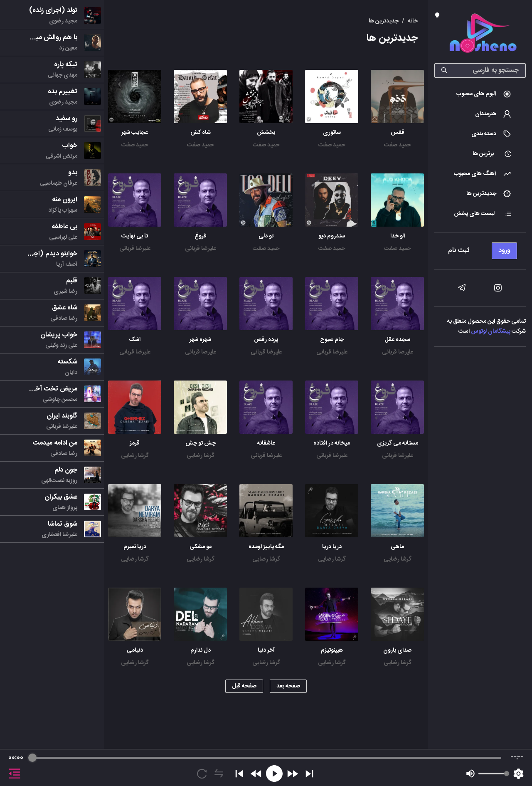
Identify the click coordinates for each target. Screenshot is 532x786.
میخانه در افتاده (332, 443)
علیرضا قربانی (201, 249)
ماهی (397, 547)
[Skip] (309, 774)
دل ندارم (201, 650)
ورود (504, 251)
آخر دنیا (266, 650)
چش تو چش (201, 443)
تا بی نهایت (135, 236)
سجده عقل (397, 340)
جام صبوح (332, 340)
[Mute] (470, 774)
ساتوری (332, 133)
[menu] (480, 248)
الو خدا (398, 236)
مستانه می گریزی (398, 443)
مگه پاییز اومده (266, 547)
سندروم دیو (332, 236)
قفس (398, 133)
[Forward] (292, 774)
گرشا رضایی (201, 456)
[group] (266, 768)
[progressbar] (267, 758)
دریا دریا (332, 547)
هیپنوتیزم (332, 650)
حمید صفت (397, 145)
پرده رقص (266, 340)
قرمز (135, 443)
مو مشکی (201, 547)
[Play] (274, 774)
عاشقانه (266, 443)
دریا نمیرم (135, 547)
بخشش (266, 133)
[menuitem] (480, 94)
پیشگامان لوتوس (491, 331)
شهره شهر (200, 340)
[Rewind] (256, 774)
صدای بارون (397, 650)
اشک (135, 340)
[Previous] (239, 774)
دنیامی (135, 650)
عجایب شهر (135, 133)
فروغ (201, 236)
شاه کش (201, 133)
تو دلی (266, 236)
